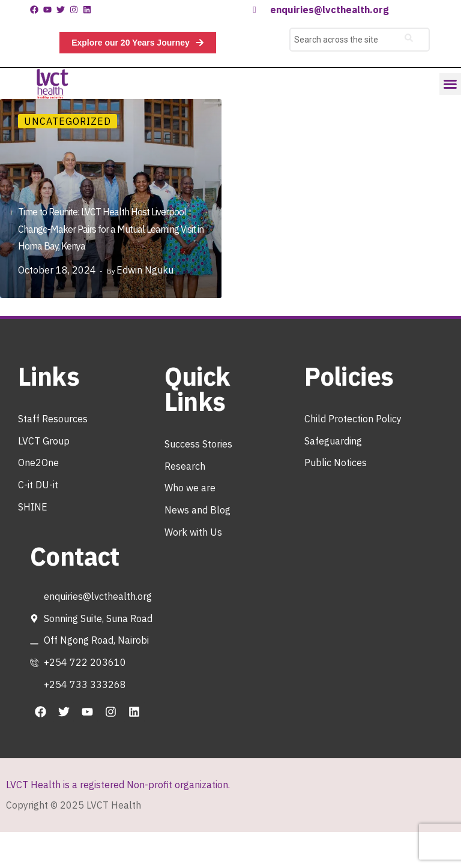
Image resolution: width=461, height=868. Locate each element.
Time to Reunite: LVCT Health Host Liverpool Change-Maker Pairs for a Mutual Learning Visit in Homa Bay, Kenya (111, 229)
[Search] (409, 40)
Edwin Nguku (145, 270)
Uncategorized (68, 121)
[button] (450, 84)
